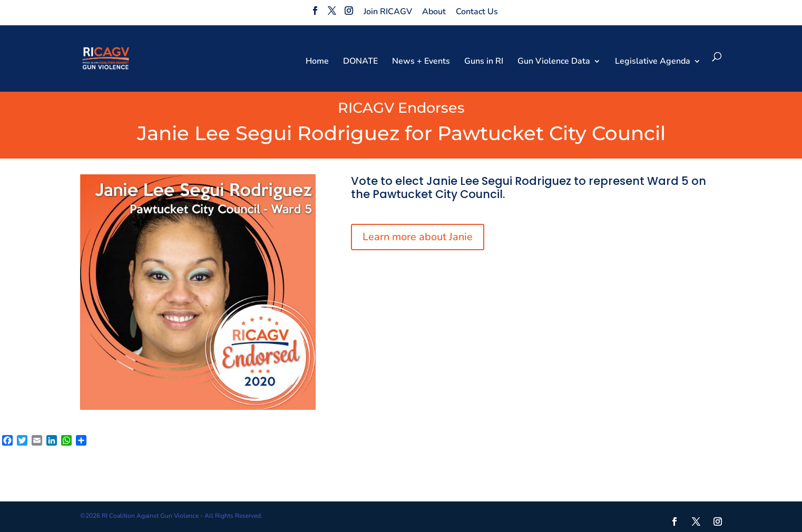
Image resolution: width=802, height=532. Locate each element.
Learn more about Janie (418, 237)
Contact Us (477, 12)
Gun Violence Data (554, 62)
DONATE (360, 62)
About (434, 12)
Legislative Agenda (653, 62)
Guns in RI (484, 62)
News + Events (421, 62)
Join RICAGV (388, 12)
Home (317, 62)
